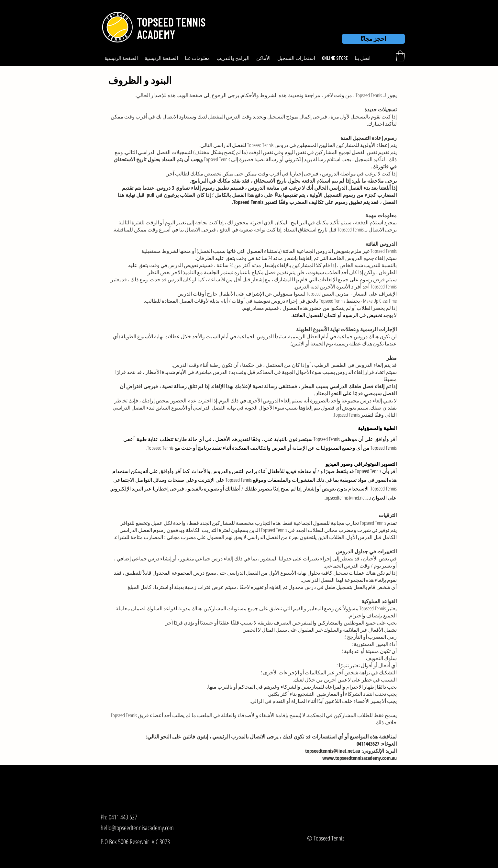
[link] (400, 56)
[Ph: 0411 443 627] (129, 817)
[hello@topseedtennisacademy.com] (148, 828)
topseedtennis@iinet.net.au (333, 751)
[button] (170, 22)
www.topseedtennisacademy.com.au (360, 758)
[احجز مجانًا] (373, 39)
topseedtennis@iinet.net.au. (347, 498)
